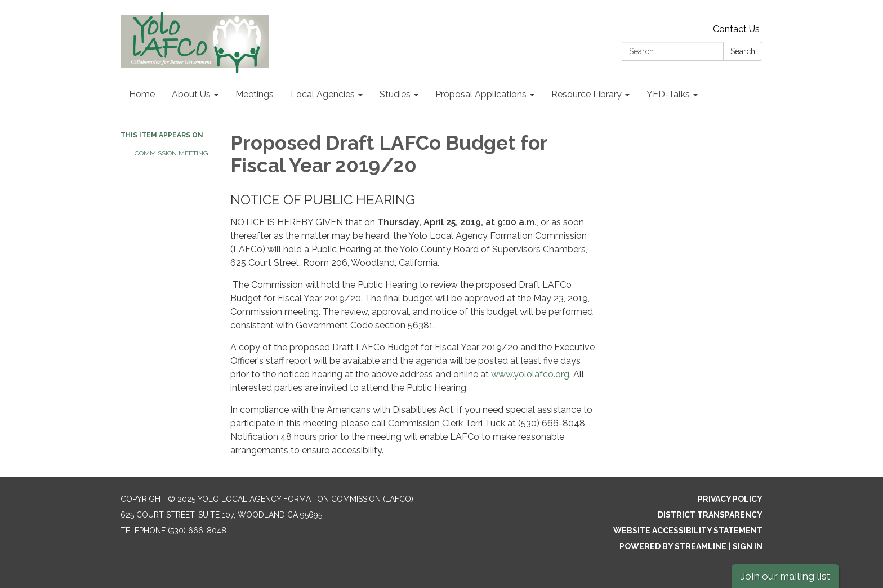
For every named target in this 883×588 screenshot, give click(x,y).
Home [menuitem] (142, 94)
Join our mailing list (785, 576)
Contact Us (736, 29)
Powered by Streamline (673, 546)
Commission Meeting (171, 153)
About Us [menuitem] (191, 94)
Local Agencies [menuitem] (323, 94)
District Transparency (710, 515)
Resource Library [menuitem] (587, 94)
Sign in (748, 546)
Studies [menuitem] (395, 94)
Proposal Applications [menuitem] (481, 94)
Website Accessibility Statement (688, 531)
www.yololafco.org (530, 374)
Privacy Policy (730, 499)
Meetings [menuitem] (255, 94)
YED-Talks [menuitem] (668, 94)
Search (743, 51)
